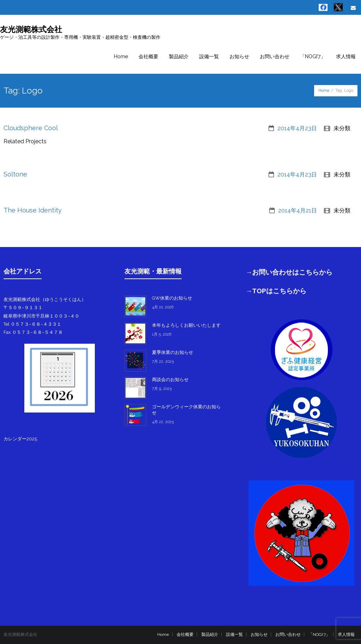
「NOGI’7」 (319, 634)
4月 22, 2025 (163, 422)
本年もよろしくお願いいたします (186, 325)
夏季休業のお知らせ (173, 352)
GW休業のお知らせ (172, 298)
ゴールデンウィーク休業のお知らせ (186, 410)
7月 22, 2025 (163, 362)
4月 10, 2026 (163, 307)
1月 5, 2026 (162, 334)
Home (324, 91)
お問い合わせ (288, 634)
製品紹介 (210, 634)
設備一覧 (234, 634)
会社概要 (185, 634)
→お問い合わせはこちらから (289, 272)
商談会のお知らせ (170, 380)
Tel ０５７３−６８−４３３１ (32, 324)
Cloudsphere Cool (31, 128)
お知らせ (259, 634)
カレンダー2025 (20, 439)
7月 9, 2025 (162, 389)
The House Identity (33, 210)
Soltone (15, 174)
